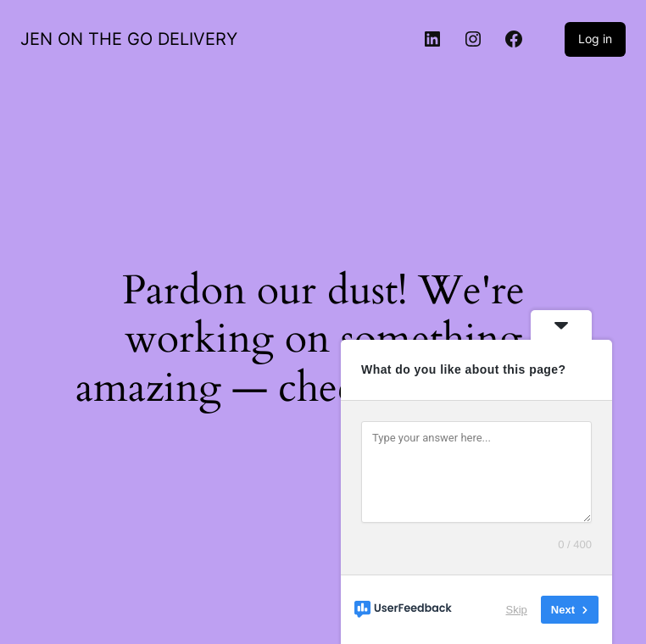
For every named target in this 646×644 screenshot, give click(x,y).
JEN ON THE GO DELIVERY (129, 39)
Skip (517, 610)
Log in (595, 39)
